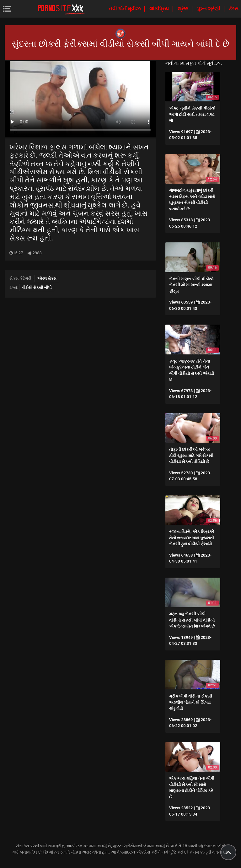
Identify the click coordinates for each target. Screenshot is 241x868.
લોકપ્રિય (160, 9)
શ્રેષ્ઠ (184, 9)
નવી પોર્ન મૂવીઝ (125, 9)
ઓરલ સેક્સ (47, 278)
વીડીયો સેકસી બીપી (37, 288)
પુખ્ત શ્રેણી (209, 9)
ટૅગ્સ (234, 9)
